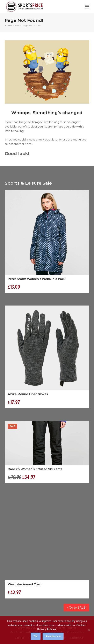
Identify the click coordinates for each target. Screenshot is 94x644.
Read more (53, 636)
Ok (36, 636)
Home (8, 25)
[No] (89, 630)
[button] (87, 7)
